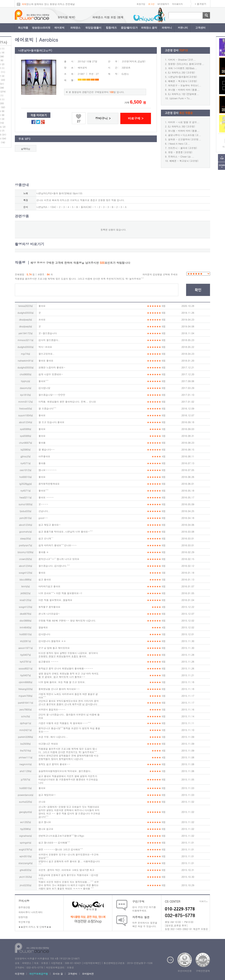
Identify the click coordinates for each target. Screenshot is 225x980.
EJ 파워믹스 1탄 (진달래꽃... (184, 94)
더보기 (203, 901)
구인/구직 (138, 901)
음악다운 (26, 149)
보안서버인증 (185, 971)
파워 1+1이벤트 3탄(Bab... (183, 68)
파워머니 (167, 28)
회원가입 (141, 4)
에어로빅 (59, 28)
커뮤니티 (183, 28)
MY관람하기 (163, 4)
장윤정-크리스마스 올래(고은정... (186, 64)
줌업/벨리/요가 (129, 28)
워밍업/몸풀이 (93, 28)
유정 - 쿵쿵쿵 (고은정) (180, 152)
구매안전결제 (203, 971)
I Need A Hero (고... (179, 144)
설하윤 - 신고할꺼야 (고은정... (185, 139)
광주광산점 (24, 907)
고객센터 (200, 28)
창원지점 (23, 917)
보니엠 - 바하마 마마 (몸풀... (184, 90)
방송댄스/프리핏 (41, 28)
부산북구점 (24, 922)
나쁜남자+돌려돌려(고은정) (183, 77)
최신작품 (23, 28)
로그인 (151, 4)
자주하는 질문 (141, 917)
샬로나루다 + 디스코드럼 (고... (185, 135)
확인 (198, 290)
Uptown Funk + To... (181, 98)
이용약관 (20, 974)
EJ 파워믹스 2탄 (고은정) (182, 72)
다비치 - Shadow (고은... (182, 60)
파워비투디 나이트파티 (30, 912)
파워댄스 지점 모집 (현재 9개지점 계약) (60, 17)
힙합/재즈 (111, 28)
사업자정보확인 (91, 963)
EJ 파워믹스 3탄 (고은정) (182, 126)
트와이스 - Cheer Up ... (181, 156)
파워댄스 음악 (149, 28)
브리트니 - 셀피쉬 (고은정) (183, 148)
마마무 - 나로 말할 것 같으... (184, 122)
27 (79, 121)
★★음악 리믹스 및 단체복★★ (35, 927)
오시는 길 (58, 974)
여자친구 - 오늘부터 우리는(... (185, 85)
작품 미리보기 (39, 115)
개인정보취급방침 (38, 974)
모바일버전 (88, 974)
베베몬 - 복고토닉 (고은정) (183, 81)
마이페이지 (177, 4)
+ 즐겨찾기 (200, 4)
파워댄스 (75, 28)
